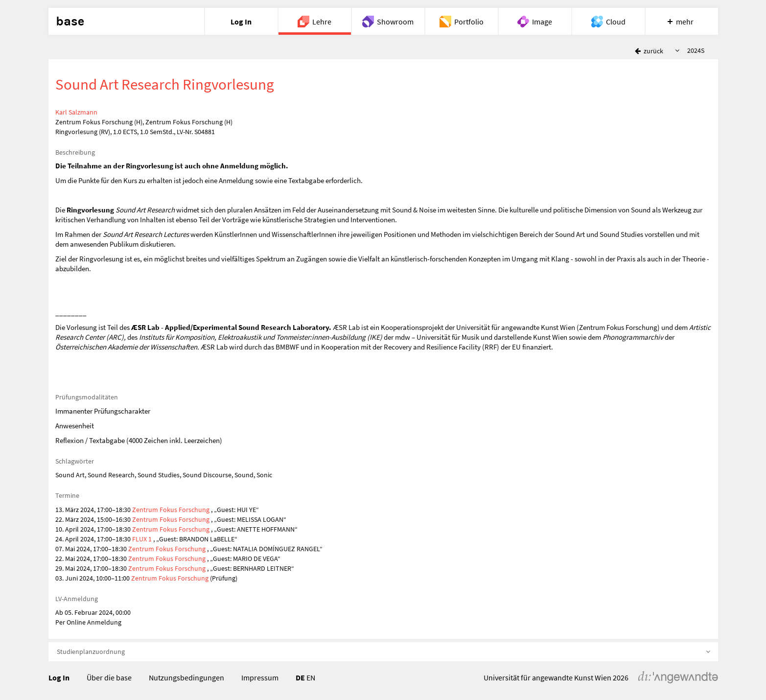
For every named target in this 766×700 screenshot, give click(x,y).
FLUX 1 (142, 539)
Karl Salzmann (76, 112)
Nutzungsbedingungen (186, 677)
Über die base (109, 677)
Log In (59, 677)
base (70, 22)
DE (300, 677)
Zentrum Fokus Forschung (171, 510)
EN (311, 677)
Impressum (260, 677)
